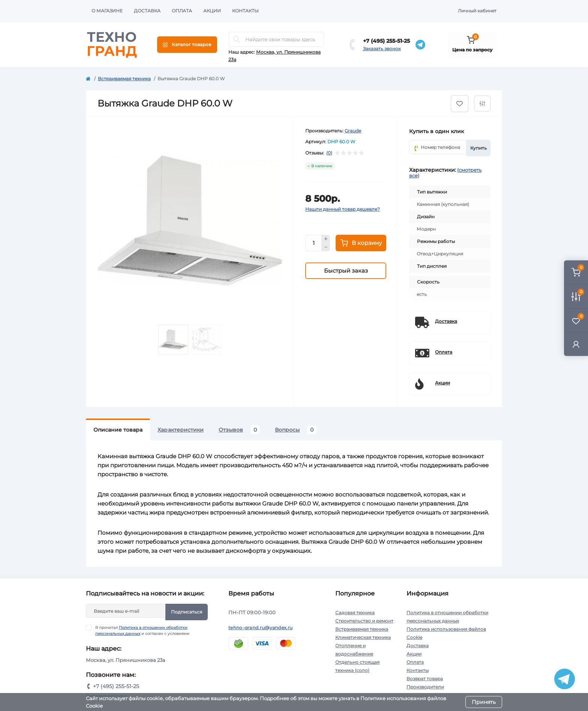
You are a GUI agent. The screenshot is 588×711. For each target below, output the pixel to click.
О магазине (107, 11)
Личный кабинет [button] (477, 11)
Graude (353, 131)
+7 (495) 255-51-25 (386, 41)
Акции (212, 11)
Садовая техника (355, 613)
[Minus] (326, 247)
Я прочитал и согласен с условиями (142, 630)
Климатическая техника (363, 637)
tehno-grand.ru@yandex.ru (260, 628)
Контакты (245, 11)
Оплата (182, 11)
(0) (329, 153)
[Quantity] (313, 243)
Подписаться (187, 612)
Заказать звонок (382, 49)
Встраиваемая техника (124, 79)
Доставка (147, 11)
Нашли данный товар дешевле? (343, 209)
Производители (425, 687)
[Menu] (187, 45)
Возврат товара (425, 679)
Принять (484, 702)
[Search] (237, 39)
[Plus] (326, 239)
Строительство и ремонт (364, 621)
